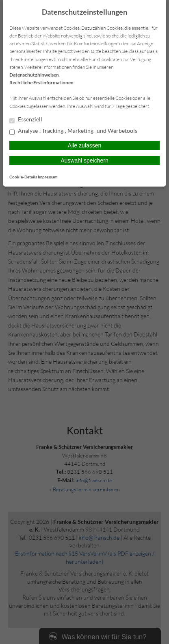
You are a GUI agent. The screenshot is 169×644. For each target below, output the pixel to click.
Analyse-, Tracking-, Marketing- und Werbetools (73, 131)
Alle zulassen (85, 145)
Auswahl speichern (84, 160)
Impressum (48, 177)
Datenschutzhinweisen (34, 75)
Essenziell (26, 120)
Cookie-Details (23, 177)
